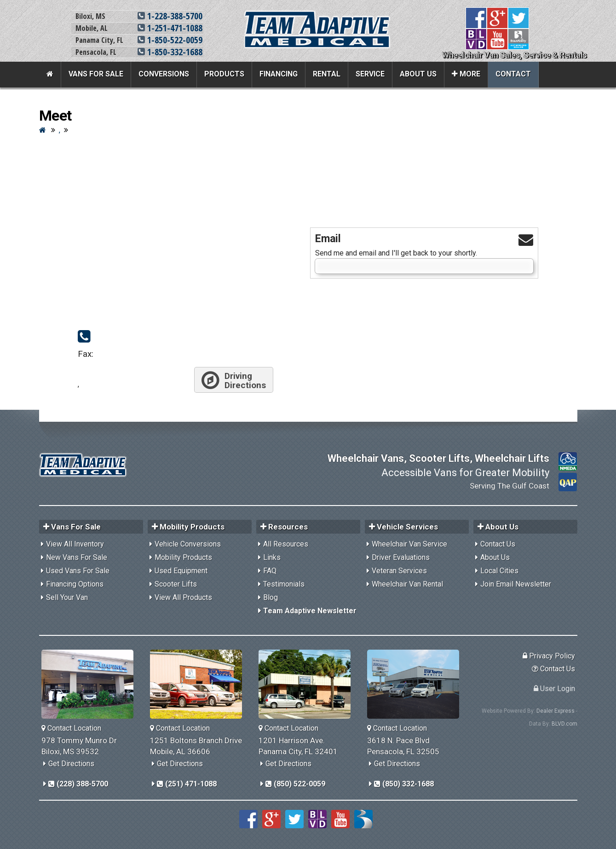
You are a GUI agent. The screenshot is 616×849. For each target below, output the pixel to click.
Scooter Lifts (176, 584)
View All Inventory (75, 544)
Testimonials (284, 584)
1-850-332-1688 (170, 52)
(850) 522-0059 (295, 784)
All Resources (286, 544)
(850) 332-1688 (404, 784)
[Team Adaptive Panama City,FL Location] (308, 684)
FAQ (270, 571)
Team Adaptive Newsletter (310, 611)
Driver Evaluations (401, 557)
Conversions (164, 74)
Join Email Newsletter (516, 584)
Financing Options (75, 584)
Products (224, 74)
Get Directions (71, 764)
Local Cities (499, 571)
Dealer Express (556, 711)
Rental (327, 74)
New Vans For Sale (77, 557)
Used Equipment (181, 571)
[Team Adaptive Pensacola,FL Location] (417, 684)
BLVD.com (564, 724)
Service (370, 74)
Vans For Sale (96, 74)
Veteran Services (399, 571)
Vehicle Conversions (188, 544)
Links (272, 557)
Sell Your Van (67, 597)
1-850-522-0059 (170, 40)
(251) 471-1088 (187, 784)
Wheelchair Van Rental (407, 584)
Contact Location (71, 728)
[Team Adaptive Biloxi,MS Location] (91, 684)
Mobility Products (183, 557)
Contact (513, 74)
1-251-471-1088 (170, 28)
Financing (279, 74)
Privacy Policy (549, 656)
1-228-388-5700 (170, 16)
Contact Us (498, 544)
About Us (418, 74)
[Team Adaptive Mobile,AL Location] (199, 684)
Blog (271, 597)
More (466, 74)
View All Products (183, 597)
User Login (554, 689)
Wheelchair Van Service (409, 544)
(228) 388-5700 (78, 784)
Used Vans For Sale (78, 571)
